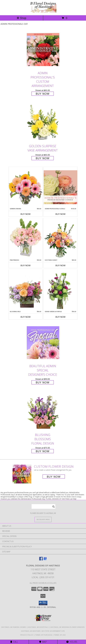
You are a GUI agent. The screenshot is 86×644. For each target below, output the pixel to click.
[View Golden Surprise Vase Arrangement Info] (43, 123)
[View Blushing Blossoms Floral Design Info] (43, 411)
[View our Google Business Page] (45, 560)
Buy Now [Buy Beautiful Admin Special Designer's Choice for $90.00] (43, 382)
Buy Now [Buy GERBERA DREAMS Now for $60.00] (26, 214)
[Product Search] (43, 506)
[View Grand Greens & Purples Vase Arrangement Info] (60, 290)
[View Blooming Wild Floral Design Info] (26, 290)
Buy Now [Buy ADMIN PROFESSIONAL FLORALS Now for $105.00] (60, 214)
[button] (43, 603)
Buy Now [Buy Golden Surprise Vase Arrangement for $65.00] (43, 158)
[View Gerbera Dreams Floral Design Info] (26, 187)
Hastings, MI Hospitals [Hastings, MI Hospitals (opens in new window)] (38, 627)
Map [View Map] (43, 642)
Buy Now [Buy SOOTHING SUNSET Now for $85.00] (60, 265)
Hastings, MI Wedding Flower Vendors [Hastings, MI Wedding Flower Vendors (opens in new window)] (68, 627)
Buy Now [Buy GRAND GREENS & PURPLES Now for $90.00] (60, 317)
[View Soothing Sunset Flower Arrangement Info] (60, 239)
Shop (21, 18)
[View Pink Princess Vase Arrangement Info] (26, 239)
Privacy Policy (27, 635)
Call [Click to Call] (14, 642)
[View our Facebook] (41, 560)
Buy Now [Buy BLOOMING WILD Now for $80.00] (26, 317)
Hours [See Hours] (72, 642)
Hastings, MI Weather (31, 631)
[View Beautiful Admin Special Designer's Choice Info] (43, 343)
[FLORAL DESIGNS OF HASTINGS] (43, 12)
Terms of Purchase (44, 635)
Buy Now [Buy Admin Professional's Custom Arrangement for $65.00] (43, 94)
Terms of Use (60, 635)
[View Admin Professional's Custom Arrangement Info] (43, 50)
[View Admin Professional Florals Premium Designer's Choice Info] (60, 187)
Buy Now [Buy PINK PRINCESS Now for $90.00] (26, 265)
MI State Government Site (53, 631)
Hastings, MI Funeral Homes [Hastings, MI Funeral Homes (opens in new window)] (14, 627)
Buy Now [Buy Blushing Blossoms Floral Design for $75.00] (43, 451)
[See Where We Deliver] (43, 519)
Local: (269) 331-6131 (43, 577)
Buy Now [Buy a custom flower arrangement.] (54, 477)
